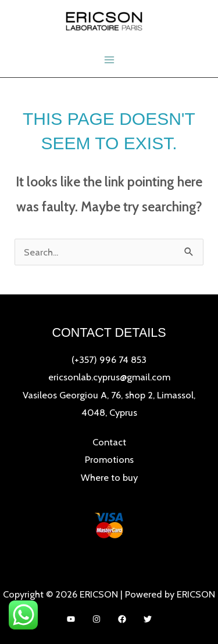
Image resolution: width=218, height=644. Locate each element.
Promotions (109, 459)
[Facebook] (122, 619)
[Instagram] (97, 619)
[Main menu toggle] (109, 60)
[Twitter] (148, 619)
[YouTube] (71, 619)
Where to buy (109, 477)
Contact (109, 442)
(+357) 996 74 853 (109, 359)
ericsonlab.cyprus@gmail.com (109, 377)
